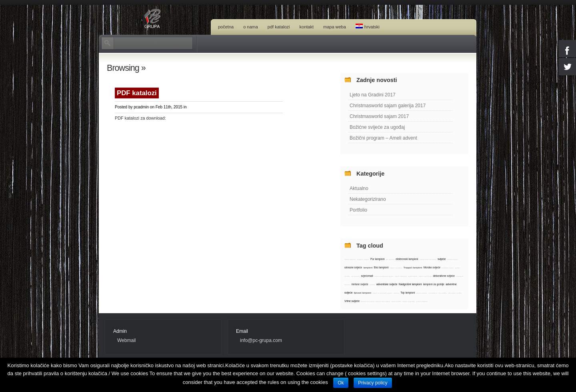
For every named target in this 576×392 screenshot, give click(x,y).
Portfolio (358, 210)
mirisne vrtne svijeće (383, 301)
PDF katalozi (279, 27)
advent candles (422, 293)
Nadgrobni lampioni (410, 284)
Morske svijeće (432, 267)
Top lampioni (408, 293)
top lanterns (355, 276)
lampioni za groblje (434, 284)
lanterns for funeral (367, 301)
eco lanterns (433, 293)
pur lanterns (390, 259)
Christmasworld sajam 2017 (379, 116)
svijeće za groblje (409, 301)
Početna (226, 27)
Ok (341, 383)
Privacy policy (373, 383)
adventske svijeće (387, 284)
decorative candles (455, 293)
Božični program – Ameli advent (383, 138)
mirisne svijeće (360, 284)
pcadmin (141, 107)
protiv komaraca (422, 301)
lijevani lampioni (363, 293)
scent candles (396, 301)
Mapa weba (335, 27)
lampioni (368, 267)
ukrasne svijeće (353, 267)
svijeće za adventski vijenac (382, 293)
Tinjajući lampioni (413, 267)
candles (372, 285)
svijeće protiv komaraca (428, 259)
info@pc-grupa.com (261, 340)
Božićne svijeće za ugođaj (377, 127)
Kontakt (307, 27)
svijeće (442, 259)
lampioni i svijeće (363, 259)
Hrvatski (368, 26)
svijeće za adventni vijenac (384, 276)
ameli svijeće (413, 276)
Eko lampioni (381, 267)
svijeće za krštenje (425, 276)
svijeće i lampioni (401, 276)
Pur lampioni (378, 259)
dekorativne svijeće (444, 276)
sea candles (443, 293)
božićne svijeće (453, 259)
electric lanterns (350, 259)
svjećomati (367, 276)
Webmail (126, 340)
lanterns (396, 293)
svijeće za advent (396, 268)
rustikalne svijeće (448, 268)
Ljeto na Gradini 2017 (373, 95)
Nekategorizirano (368, 199)
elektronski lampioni (407, 259)
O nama (251, 27)
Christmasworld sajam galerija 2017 (388, 106)
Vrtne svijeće (352, 301)
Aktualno (359, 188)
